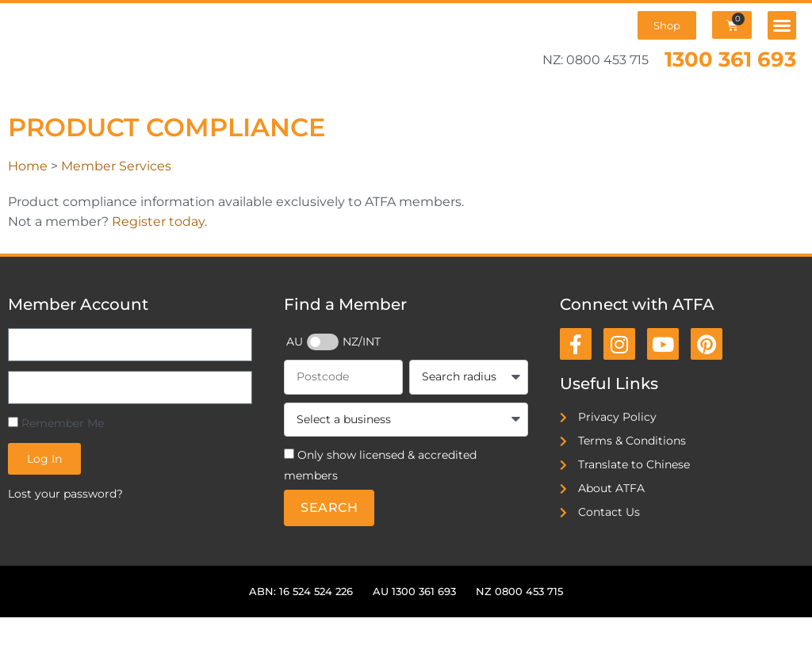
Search (329, 508)
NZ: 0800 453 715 (596, 60)
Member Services (116, 166)
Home (28, 166)
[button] (782, 25)
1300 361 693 (730, 59)
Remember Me (56, 423)
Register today (158, 221)
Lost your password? (65, 494)
